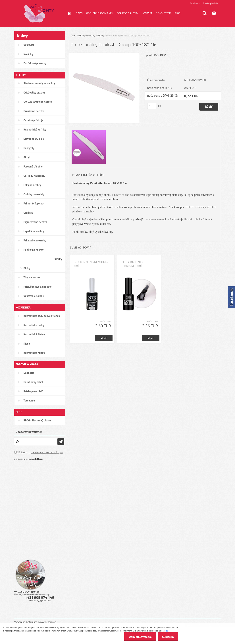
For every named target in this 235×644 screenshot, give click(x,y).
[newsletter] (61, 442)
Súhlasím (168, 637)
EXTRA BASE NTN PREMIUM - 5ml (132, 264)
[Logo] (39, 13)
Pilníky (101, 36)
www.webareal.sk (48, 622)
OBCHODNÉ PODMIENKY (100, 13)
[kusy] (152, 106)
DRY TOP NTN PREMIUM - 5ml (91, 264)
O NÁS (79, 13)
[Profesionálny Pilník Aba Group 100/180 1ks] (104, 54)
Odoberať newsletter (29, 432)
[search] (205, 13)
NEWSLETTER (163, 13)
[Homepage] (69, 13)
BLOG (177, 13)
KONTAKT (147, 13)
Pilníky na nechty (87, 36)
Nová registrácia (210, 3)
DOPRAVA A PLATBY (128, 13)
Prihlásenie (195, 3)
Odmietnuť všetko (140, 637)
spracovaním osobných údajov (47, 452)
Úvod (74, 36)
